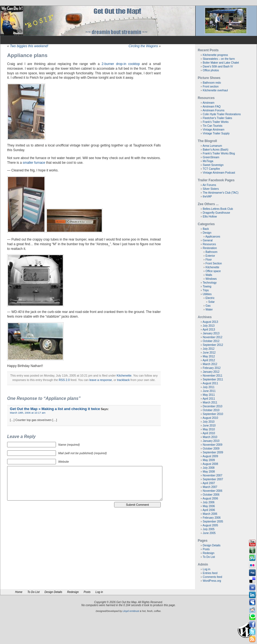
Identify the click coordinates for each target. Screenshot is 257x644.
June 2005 (209, 533)
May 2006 (209, 506)
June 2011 (209, 391)
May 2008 (209, 472)
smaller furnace (34, 163)
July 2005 (209, 529)
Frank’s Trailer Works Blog (219, 153)
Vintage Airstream (214, 130)
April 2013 (209, 330)
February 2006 (212, 518)
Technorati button (252, 617)
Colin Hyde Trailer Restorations (222, 114)
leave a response (101, 380)
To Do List (209, 557)
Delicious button (252, 580)
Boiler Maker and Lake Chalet (221, 63)
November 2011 (212, 376)
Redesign (208, 553)
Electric (210, 298)
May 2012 (209, 356)
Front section (211, 87)
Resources (209, 244)
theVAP (207, 197)
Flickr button (252, 565)
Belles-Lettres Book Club (218, 209)
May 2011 (209, 395)
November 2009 (212, 445)
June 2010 (209, 426)
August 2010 (210, 418)
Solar (211, 302)
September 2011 (213, 379)
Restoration (210, 248)
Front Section (214, 263)
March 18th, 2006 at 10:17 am (28, 413)
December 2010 (212, 406)
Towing (207, 286)
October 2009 (211, 449)
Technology (210, 283)
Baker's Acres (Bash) (215, 150)
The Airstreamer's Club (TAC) (221, 193)
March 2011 (210, 402)
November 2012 (212, 337)
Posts (206, 549)
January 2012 (211, 372)
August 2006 (210, 498)
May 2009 (209, 460)
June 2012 (209, 353)
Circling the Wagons (143, 46)
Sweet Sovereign (213, 165)
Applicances (213, 237)
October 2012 (211, 341)
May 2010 (209, 429)
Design (207, 233)
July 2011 (209, 387)
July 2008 (209, 468)
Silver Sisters (211, 189)
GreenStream (211, 157)
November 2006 (212, 491)
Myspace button (252, 602)
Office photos (211, 70)
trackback (123, 380)
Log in (206, 569)
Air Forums (209, 185)
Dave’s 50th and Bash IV (218, 67)
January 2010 (211, 441)
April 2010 (209, 433)
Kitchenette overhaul (215, 90)
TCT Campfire (211, 169)
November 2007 (212, 475)
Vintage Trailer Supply (216, 133)
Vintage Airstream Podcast (219, 173)
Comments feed (212, 577)
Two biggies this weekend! (29, 46)
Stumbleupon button (252, 558)
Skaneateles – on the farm (219, 59)
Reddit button (252, 610)
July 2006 (209, 502)
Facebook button (252, 625)
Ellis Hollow (210, 217)
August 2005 (210, 525)
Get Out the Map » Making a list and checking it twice (55, 409)
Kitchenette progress (215, 55)
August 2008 (210, 464)
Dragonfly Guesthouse (216, 213)
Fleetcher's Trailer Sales (217, 118)
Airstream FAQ (212, 107)
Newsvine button (252, 550)
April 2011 (209, 399)
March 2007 (210, 487)
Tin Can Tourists (213, 126)
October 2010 (211, 410)
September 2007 (213, 479)
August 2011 (210, 383)
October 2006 (211, 495)
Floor (209, 260)
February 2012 (212, 368)
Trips (206, 290)
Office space (213, 271)
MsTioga (208, 161)
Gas (208, 306)
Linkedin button (252, 595)
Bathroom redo (212, 83)
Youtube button (252, 543)
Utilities (207, 294)
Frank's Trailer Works (216, 122)
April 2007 (209, 483)
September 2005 (213, 522)
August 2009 (210, 456)
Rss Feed (252, 639)
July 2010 (209, 422)
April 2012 (209, 360)
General (208, 240)
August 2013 (210, 322)
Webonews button (252, 587)
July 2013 (209, 326)
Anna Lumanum (212, 146)
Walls (209, 275)
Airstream (209, 103)
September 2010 (213, 414)
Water (209, 310)
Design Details (211, 545)
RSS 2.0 (64, 380)
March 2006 (210, 514)
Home (19, 592)
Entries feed (210, 573)
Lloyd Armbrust (131, 611)
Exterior (210, 256)
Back (206, 229)
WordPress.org (212, 581)
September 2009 (213, 452)
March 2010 (210, 437)
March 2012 (210, 364)
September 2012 (213, 345)
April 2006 (209, 510)
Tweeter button (252, 632)
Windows (211, 279)
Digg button (252, 573)
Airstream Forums (214, 110)
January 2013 (211, 333)
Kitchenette (124, 375)
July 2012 (209, 349)
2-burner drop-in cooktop (121, 64)
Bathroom (211, 252)
